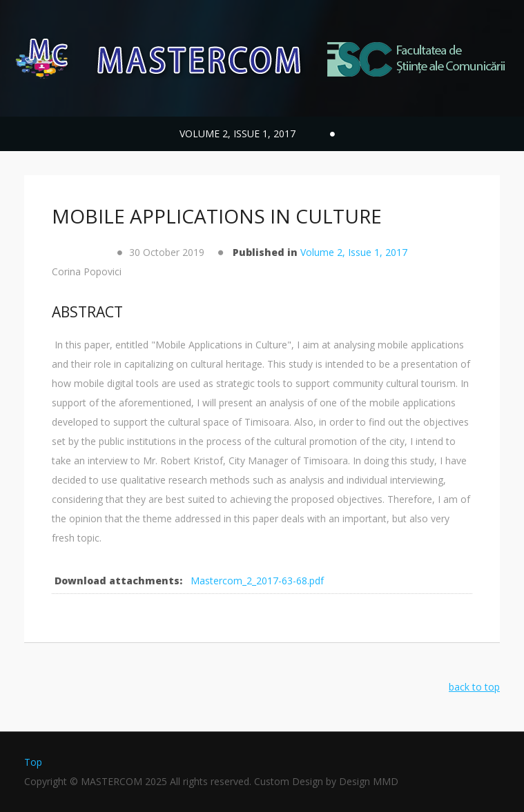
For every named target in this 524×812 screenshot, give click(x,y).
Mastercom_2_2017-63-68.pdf (257, 581)
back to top (474, 687)
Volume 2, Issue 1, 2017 (354, 252)
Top (33, 762)
